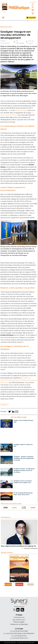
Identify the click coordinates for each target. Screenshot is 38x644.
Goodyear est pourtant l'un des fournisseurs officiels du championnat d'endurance (19, 380)
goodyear (4, 404)
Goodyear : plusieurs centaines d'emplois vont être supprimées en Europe (24, 458)
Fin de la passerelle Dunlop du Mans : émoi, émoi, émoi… (23, 494)
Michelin (17, 110)
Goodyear (24, 110)
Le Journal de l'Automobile (19, 631)
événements (33, 2)
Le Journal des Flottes (19, 636)
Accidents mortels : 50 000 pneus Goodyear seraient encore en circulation (24, 470)
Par (20, 42)
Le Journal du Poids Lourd (19, 638)
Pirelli (9, 110)
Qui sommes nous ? (19, 620)
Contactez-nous (19, 617)
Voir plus (30, 584)
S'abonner (19, 584)
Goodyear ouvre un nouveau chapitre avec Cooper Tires (23, 482)
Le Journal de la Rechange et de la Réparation (19, 633)
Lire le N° (8, 584)
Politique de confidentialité (19, 624)
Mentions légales (19, 622)
